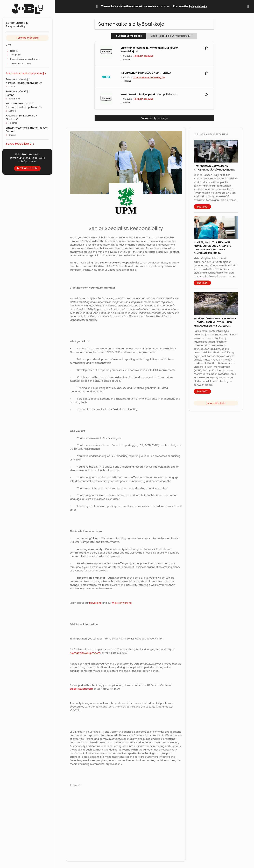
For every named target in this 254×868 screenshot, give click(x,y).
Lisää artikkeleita (216, 403)
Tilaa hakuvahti (27, 168)
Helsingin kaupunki (143, 56)
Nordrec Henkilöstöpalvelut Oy (24, 83)
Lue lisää (202, 207)
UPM (8, 45)
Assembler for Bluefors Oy (21, 116)
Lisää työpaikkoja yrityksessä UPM (172, 36)
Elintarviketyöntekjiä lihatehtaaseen (27, 128)
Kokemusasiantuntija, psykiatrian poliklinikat (149, 94)
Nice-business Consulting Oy (149, 77)
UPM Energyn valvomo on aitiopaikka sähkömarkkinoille (214, 168)
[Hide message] (249, 6)
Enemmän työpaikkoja (154, 118)
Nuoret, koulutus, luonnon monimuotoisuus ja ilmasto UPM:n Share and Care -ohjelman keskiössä (213, 248)
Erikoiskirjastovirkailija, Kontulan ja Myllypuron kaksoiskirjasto (150, 50)
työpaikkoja (198, 6)
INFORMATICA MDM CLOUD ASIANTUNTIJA (146, 73)
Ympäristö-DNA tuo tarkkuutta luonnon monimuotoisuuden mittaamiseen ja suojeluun (215, 322)
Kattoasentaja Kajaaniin (20, 104)
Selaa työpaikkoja (19, 144)
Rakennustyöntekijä (18, 79)
